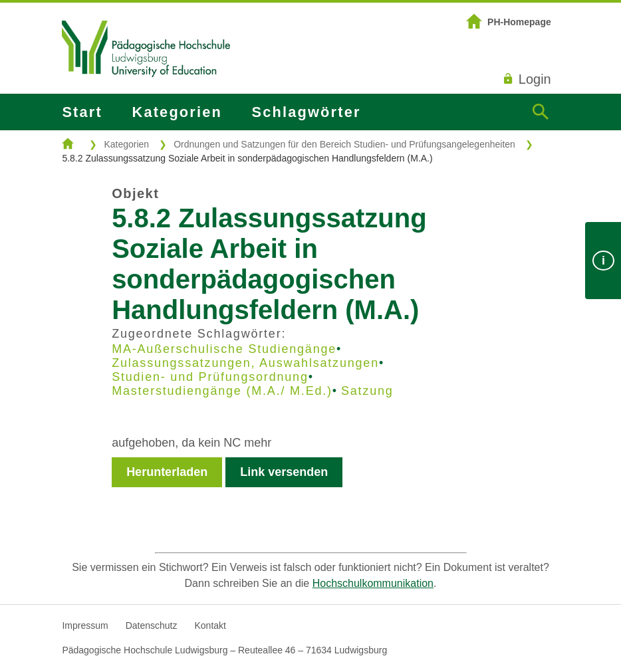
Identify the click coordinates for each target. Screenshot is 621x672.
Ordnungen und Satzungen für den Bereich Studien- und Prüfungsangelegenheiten (344, 144)
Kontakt (210, 625)
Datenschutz (152, 625)
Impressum (85, 625)
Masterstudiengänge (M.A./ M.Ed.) (222, 391)
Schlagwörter (307, 112)
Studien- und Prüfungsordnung (210, 377)
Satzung (367, 391)
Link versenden (284, 472)
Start (82, 112)
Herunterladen (167, 472)
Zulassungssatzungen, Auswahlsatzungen (245, 363)
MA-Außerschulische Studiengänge (224, 349)
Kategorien (177, 112)
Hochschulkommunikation (373, 583)
